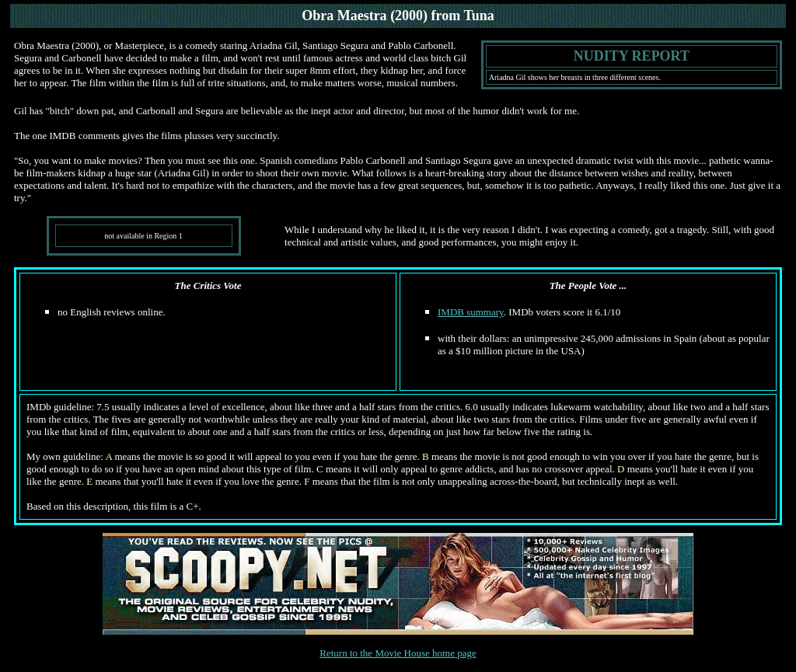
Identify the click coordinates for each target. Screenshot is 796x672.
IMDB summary (471, 312)
